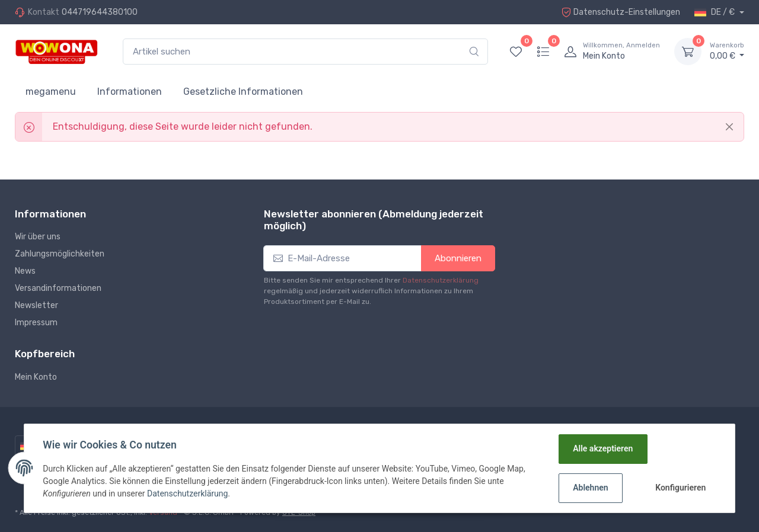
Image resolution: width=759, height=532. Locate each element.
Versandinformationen (58, 288)
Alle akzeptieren (603, 448)
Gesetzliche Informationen (243, 92)
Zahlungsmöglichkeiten (60, 254)
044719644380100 (100, 12)
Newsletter (36, 305)
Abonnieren (458, 258)
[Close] (729, 127)
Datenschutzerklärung (441, 280)
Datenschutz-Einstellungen (621, 12)
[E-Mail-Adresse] (342, 259)
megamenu (51, 92)
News (25, 271)
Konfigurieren (680, 488)
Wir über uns (38, 237)
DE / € (715, 12)
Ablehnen (590, 488)
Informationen (130, 92)
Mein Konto (36, 377)
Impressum (36, 323)
